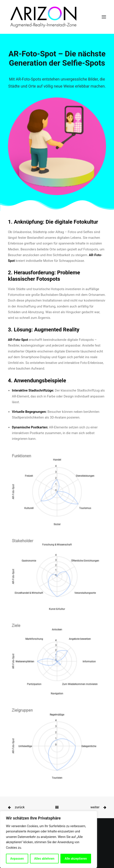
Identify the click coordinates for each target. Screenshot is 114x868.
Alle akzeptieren (76, 859)
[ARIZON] (43, 17)
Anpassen (17, 859)
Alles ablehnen (44, 859)
